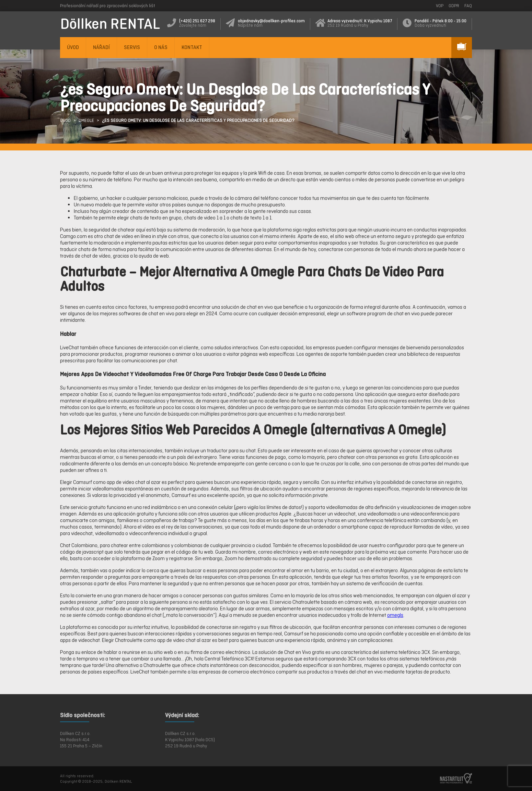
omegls (395, 615)
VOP (440, 6)
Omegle (86, 120)
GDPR (454, 6)
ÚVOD (73, 47)
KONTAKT (192, 47)
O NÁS (161, 47)
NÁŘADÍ (101, 47)
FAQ (468, 6)
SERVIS (132, 47)
